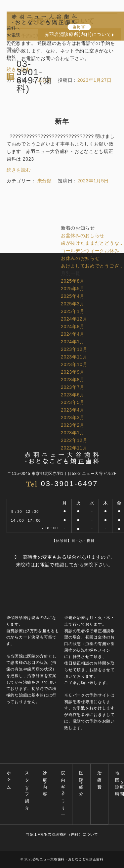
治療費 (100, 780)
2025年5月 (73, 289)
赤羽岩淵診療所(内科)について (78, 34)
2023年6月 (73, 395)
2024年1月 (73, 342)
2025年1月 (73, 311)
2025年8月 (73, 281)
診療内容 (45, 783)
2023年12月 (74, 349)
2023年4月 (73, 410)
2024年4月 (73, 334)
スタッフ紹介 (27, 790)
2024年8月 (73, 326)
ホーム (9, 780)
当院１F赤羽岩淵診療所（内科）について (62, 834)
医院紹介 (81, 783)
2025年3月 (73, 304)
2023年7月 (73, 387)
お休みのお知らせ (80, 258)
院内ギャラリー (63, 794)
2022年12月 (74, 440)
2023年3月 (73, 418)
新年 (62, 121)
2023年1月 (73, 433)
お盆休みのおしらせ (83, 235)
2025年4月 (73, 296)
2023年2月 (73, 425)
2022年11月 (74, 448)
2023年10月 (74, 364)
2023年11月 (74, 357)
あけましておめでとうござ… (92, 266)
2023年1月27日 (95, 80)
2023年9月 (73, 372)
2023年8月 (73, 380)
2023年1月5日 (93, 181)
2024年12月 (74, 319)
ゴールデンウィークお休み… (92, 251)
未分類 (45, 80)
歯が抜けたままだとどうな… (92, 243)
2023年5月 (73, 402)
